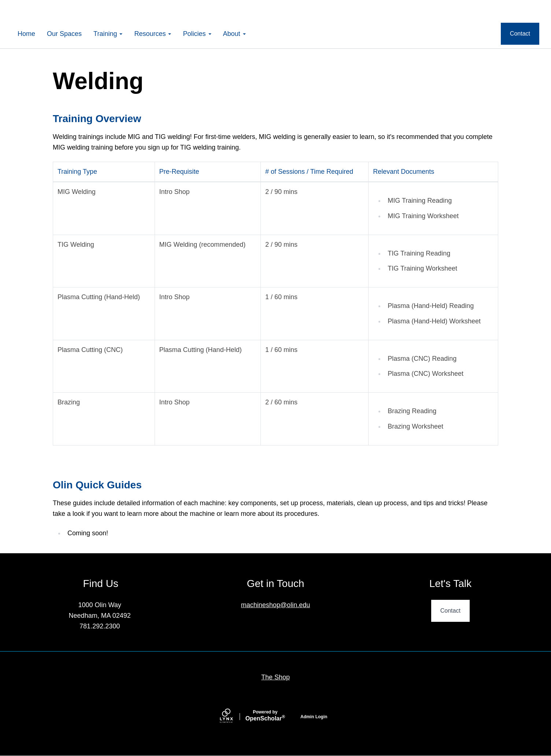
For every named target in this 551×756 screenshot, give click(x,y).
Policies (197, 34)
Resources (153, 34)
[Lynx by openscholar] (233, 717)
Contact (520, 34)
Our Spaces (64, 34)
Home (26, 34)
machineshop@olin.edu (275, 605)
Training (108, 34)
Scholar (265, 716)
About (234, 34)
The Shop (275, 677)
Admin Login (314, 717)
